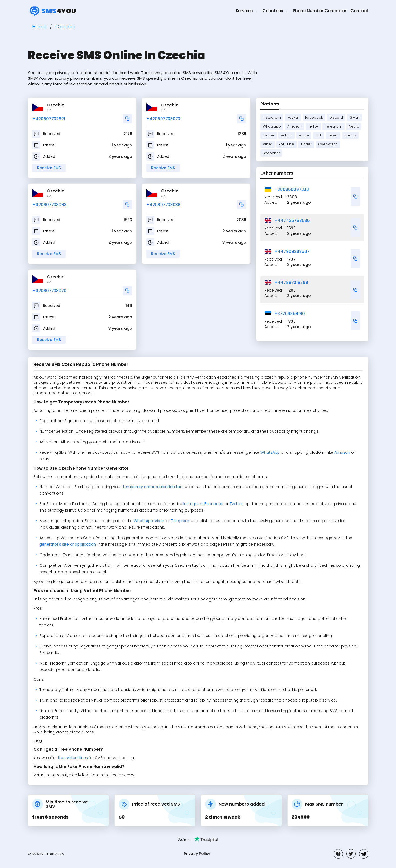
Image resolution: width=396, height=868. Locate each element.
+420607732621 (49, 119)
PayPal (293, 117)
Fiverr (333, 135)
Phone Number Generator (320, 11)
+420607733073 (163, 119)
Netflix (354, 126)
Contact (360, 11)
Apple (304, 135)
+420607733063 (49, 205)
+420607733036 (163, 205)
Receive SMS (49, 168)
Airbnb (287, 135)
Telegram (334, 126)
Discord (336, 117)
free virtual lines (73, 758)
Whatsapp (272, 126)
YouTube (286, 144)
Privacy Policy (197, 854)
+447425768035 (292, 220)
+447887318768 (291, 283)
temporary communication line (153, 487)
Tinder (306, 144)
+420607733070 (49, 291)
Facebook (314, 117)
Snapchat (271, 153)
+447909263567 (292, 251)
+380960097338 (292, 189)
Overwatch (328, 144)
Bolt (319, 135)
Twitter (269, 135)
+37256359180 (290, 314)
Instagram (272, 117)
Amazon (294, 126)
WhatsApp (270, 452)
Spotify (350, 135)
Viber (267, 144)
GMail (355, 117)
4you (52, 11)
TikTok (313, 126)
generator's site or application (68, 544)
